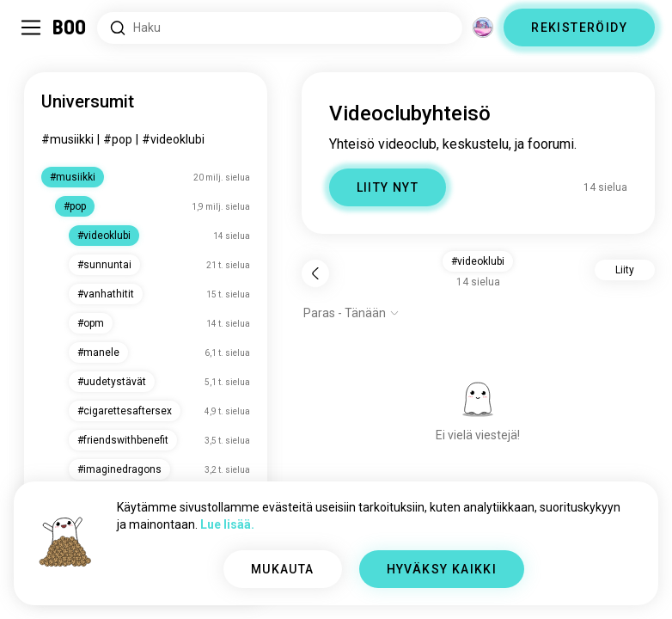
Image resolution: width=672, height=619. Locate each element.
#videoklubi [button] (478, 261)
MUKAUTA (283, 569)
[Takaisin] (315, 273)
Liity (625, 270)
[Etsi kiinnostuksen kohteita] (280, 28)
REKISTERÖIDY (579, 28)
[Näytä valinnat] (351, 313)
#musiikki (67, 139)
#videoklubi (173, 139)
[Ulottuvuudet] (483, 28)
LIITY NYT (388, 187)
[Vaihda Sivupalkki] (31, 28)
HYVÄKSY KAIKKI (442, 569)
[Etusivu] (70, 28)
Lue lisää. (227, 524)
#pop (118, 139)
